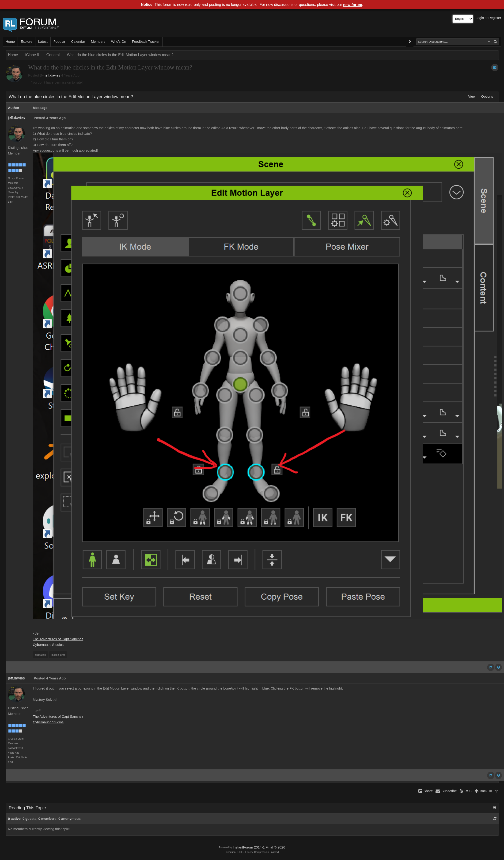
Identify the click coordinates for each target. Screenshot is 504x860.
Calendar (78, 42)
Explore (27, 42)
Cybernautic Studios (48, 645)
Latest (43, 42)
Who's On (119, 42)
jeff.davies (53, 75)
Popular (59, 42)
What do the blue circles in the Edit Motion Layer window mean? (120, 55)
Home (10, 42)
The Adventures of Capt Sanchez (58, 639)
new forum (353, 5)
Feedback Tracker (146, 42)
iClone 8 (32, 55)
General (53, 55)
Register (495, 18)
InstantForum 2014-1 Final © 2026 (259, 847)
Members (98, 42)
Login (480, 18)
